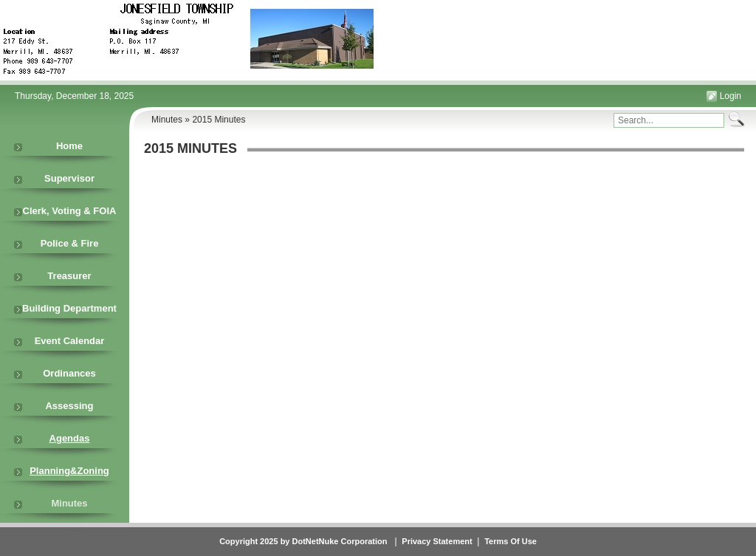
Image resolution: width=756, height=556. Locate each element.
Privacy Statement (437, 541)
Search (735, 119)
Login (731, 96)
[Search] (669, 120)
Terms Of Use (511, 541)
